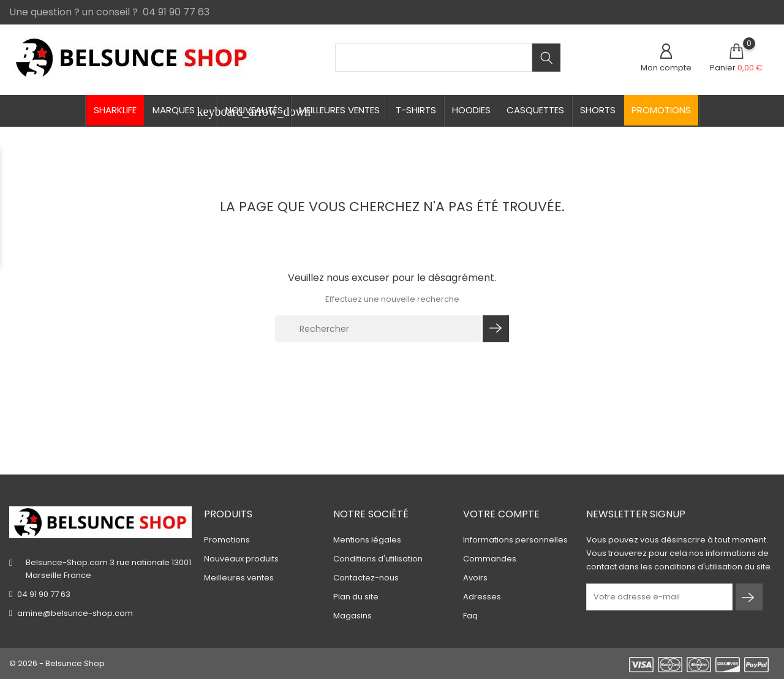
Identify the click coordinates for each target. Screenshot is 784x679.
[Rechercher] (378, 329)
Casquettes (535, 110)
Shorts (598, 110)
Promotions (661, 110)
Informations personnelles (515, 540)
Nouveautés (254, 110)
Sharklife (115, 110)
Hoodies (471, 110)
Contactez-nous (366, 578)
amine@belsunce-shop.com (75, 613)
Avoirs (475, 578)
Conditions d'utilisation (378, 559)
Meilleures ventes (339, 110)
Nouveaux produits (241, 559)
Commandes (490, 559)
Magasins (352, 616)
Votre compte (501, 514)
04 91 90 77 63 (44, 594)
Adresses (482, 597)
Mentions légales (367, 540)
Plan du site (356, 597)
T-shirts (416, 110)
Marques (185, 111)
